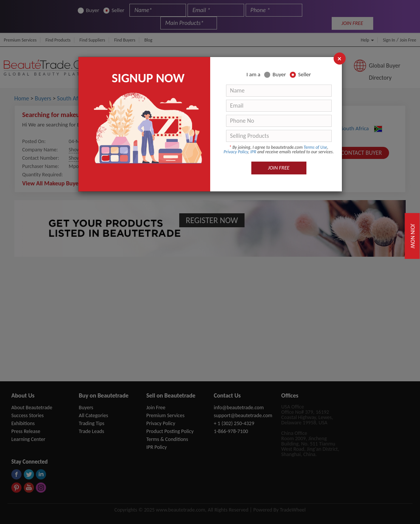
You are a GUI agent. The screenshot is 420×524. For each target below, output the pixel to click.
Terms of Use (315, 147)
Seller (300, 75)
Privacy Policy (236, 152)
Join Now (413, 236)
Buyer (275, 75)
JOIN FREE (279, 168)
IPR (253, 152)
